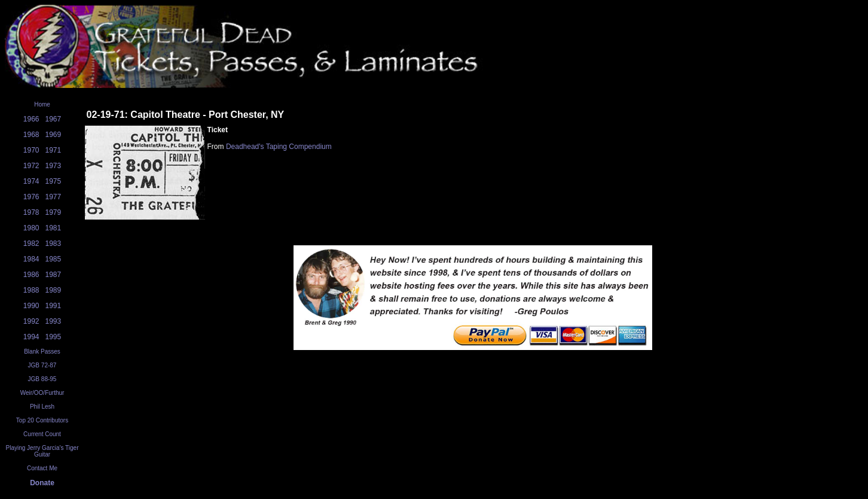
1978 (31, 212)
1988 (31, 290)
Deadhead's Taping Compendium (279, 147)
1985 (54, 259)
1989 (54, 290)
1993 (54, 321)
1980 (31, 228)
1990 (31, 306)
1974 (31, 181)
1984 (31, 259)
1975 (54, 181)
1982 (31, 244)
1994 (31, 337)
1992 (31, 321)
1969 (54, 135)
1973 (54, 166)
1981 (54, 228)
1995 (54, 337)
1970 (31, 150)
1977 (54, 197)
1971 (54, 150)
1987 (54, 275)
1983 (54, 244)
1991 (54, 306)
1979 (54, 212)
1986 (31, 275)
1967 (54, 119)
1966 (31, 119)
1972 (31, 166)
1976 (31, 197)
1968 (31, 135)
